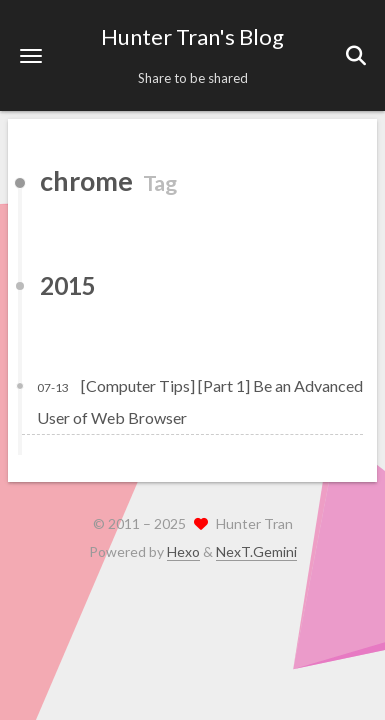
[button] (31, 55)
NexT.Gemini (256, 551)
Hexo (183, 551)
